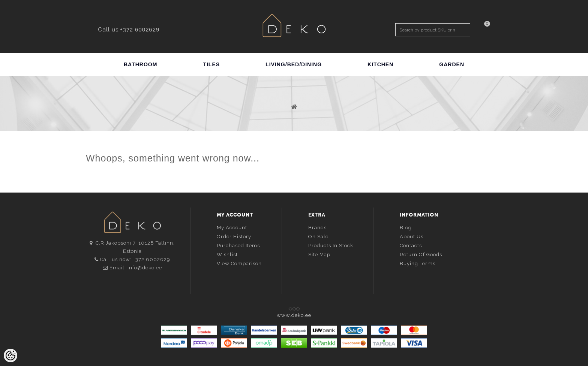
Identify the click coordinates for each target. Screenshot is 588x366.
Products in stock (331, 246)
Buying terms (418, 264)
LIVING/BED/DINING (294, 64)
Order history (234, 237)
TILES (211, 64)
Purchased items (238, 246)
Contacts (411, 246)
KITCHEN (380, 64)
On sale (318, 237)
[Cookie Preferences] (10, 356)
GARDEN (452, 64)
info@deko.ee (145, 268)
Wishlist (227, 255)
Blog (406, 228)
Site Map (319, 255)
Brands (317, 228)
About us (412, 237)
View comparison (239, 264)
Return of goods (421, 255)
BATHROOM (140, 64)
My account (232, 228)
